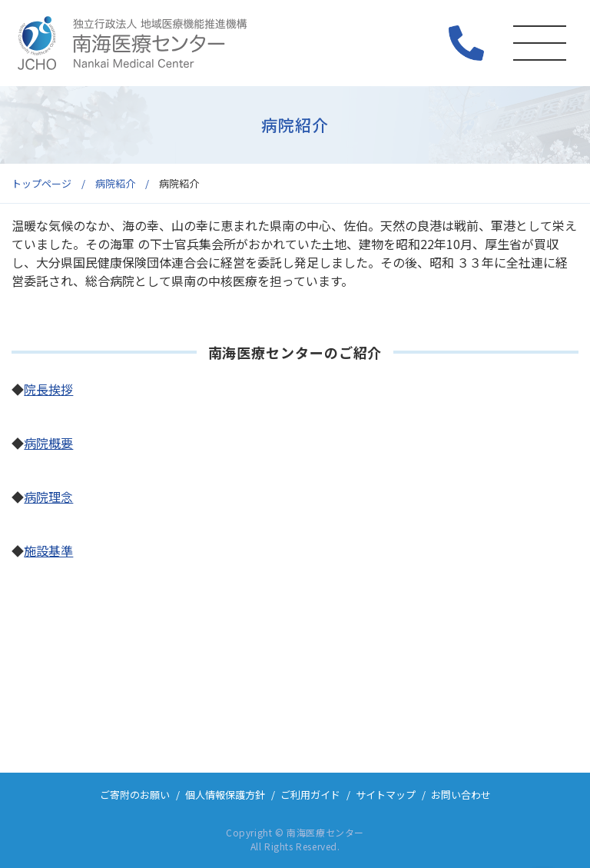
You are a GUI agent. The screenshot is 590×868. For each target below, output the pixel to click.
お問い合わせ (461, 795)
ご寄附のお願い (135, 795)
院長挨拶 (48, 389)
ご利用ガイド (310, 795)
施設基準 (48, 550)
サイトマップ (386, 795)
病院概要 (48, 443)
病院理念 (48, 497)
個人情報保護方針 (225, 795)
